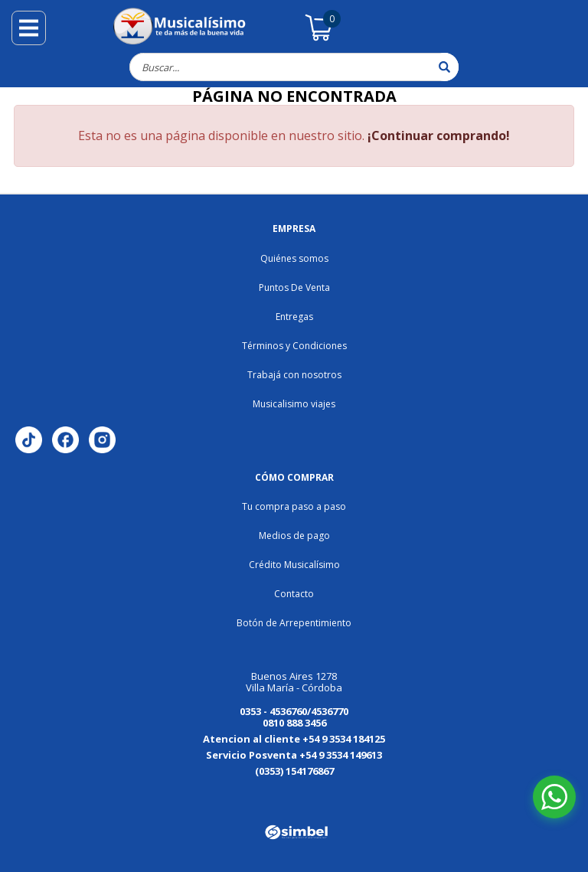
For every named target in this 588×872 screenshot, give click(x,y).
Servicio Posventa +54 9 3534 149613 (294, 755)
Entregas (294, 317)
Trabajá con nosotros (294, 375)
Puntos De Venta (294, 287)
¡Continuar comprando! (439, 136)
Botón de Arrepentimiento (294, 623)
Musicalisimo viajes (294, 404)
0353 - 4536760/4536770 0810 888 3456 (294, 717)
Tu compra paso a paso (294, 506)
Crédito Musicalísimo (294, 565)
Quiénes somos (294, 258)
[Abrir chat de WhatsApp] (554, 797)
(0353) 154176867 (294, 771)
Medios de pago (294, 536)
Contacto (294, 594)
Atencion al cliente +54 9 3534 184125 (294, 739)
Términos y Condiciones (294, 346)
